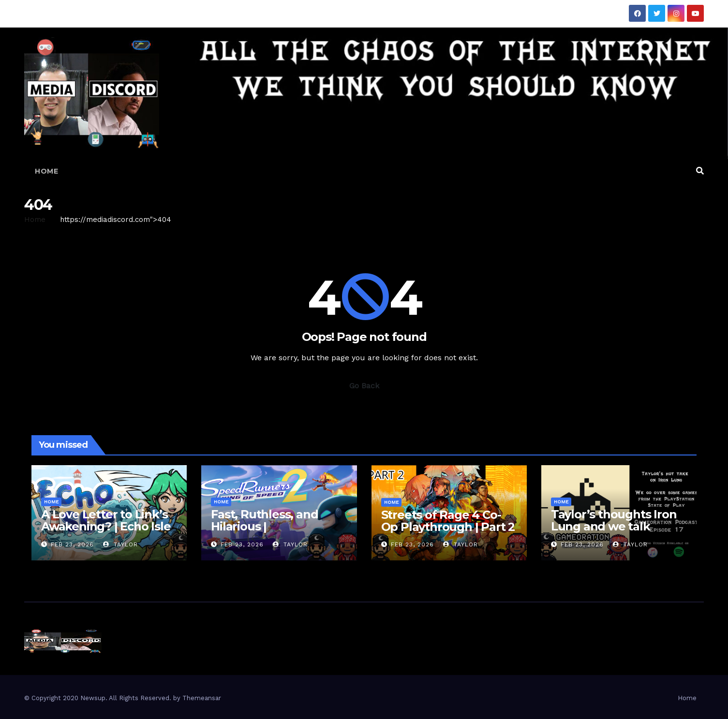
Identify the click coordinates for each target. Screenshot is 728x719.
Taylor (120, 544)
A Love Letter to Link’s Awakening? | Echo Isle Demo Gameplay (106, 526)
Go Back (364, 386)
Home (46, 171)
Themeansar (202, 698)
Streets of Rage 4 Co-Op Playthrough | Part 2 (448, 521)
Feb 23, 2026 (72, 544)
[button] (700, 171)
